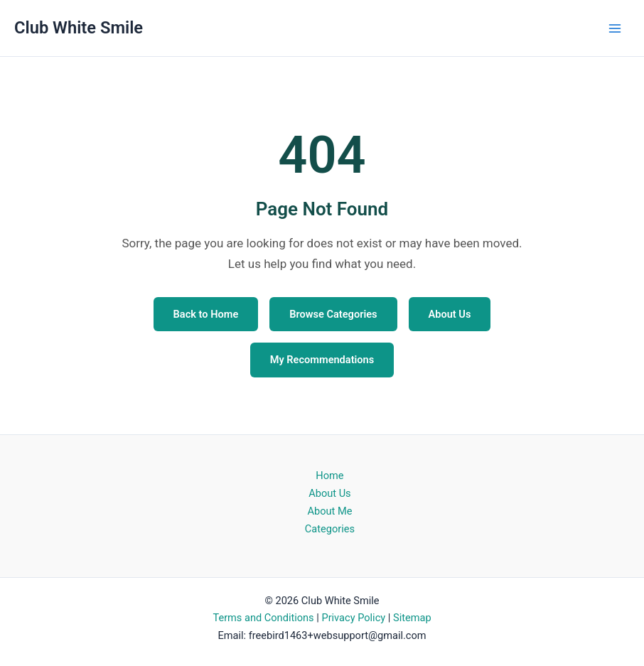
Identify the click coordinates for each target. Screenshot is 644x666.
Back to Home (206, 314)
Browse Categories (333, 314)
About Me (329, 511)
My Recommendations (322, 360)
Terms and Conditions (263, 618)
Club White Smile (79, 28)
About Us (450, 314)
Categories (330, 529)
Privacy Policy (353, 618)
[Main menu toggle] (615, 28)
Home (329, 476)
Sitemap (412, 618)
